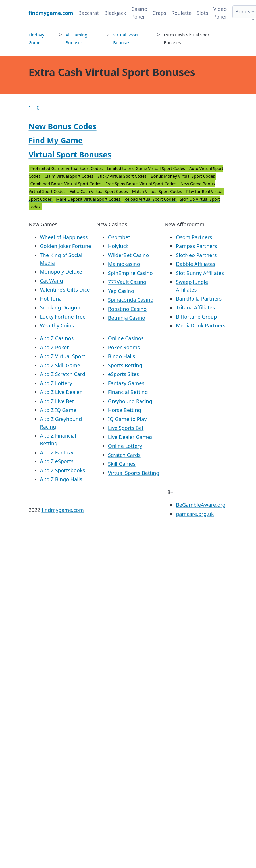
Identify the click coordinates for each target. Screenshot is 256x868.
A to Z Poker (55, 347)
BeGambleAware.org (201, 505)
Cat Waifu (52, 281)
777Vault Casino (127, 282)
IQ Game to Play (127, 419)
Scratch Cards (124, 455)
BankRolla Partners (199, 299)
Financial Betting (128, 392)
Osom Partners (194, 237)
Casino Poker (139, 13)
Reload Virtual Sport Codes (151, 199)
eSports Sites (123, 374)
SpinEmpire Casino (130, 273)
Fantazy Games (126, 383)
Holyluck (118, 246)
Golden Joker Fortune (66, 246)
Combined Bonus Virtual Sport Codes (66, 184)
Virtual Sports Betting (134, 473)
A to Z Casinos (57, 338)
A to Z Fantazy (57, 452)
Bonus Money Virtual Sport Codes (183, 176)
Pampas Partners (196, 246)
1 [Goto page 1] (30, 108)
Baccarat (89, 13)
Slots (202, 13)
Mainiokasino (124, 264)
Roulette (181, 13)
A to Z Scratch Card (63, 374)
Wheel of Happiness (64, 237)
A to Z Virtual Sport (63, 356)
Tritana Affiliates (195, 307)
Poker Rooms (124, 347)
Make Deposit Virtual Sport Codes (89, 199)
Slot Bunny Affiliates (200, 273)
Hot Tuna (51, 299)
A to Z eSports (57, 461)
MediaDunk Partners (201, 325)
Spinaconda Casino (131, 300)
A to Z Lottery (56, 383)
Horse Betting (125, 410)
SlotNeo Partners (196, 255)
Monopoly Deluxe (61, 272)
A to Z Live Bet (57, 401)
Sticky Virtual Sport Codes (122, 176)
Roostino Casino (127, 309)
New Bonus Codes (63, 126)
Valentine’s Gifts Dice (65, 290)
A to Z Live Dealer (61, 392)
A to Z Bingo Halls (61, 479)
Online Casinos (126, 338)
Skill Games (122, 464)
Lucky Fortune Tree (63, 317)
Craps (159, 13)
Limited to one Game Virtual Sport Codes (146, 168)
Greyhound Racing (130, 401)
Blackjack (115, 13)
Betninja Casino (127, 318)
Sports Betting (125, 365)
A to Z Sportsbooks (63, 470)
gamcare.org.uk (195, 514)
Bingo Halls (121, 356)
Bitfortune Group (196, 317)
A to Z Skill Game (60, 365)
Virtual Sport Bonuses (70, 154)
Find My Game (56, 140)
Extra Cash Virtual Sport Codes (99, 191)
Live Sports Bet (126, 428)
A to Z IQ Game (58, 410)
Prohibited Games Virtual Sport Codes (67, 168)
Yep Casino (121, 291)
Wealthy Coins (57, 325)
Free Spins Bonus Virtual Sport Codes (141, 184)
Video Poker (220, 13)
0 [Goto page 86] (38, 108)
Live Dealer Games (130, 437)
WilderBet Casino (128, 255)
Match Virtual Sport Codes (158, 191)
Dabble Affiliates (195, 264)
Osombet (119, 237)
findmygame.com (63, 510)
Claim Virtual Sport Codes (69, 176)
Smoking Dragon (60, 307)
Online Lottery (125, 446)
